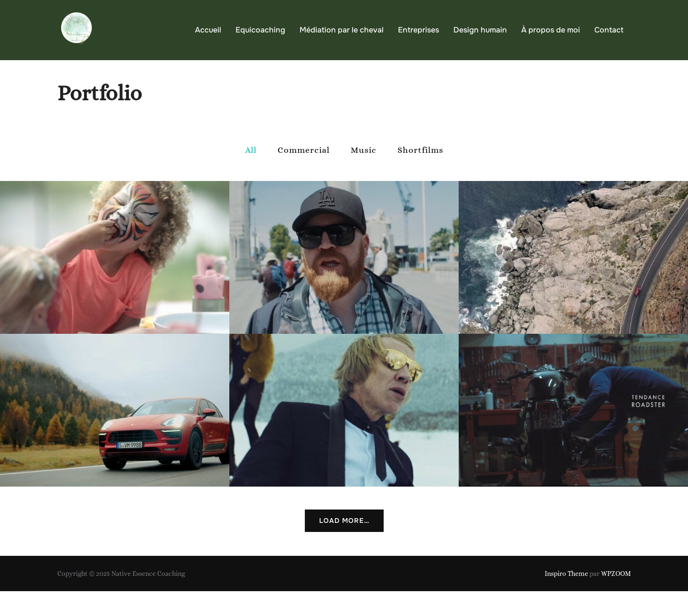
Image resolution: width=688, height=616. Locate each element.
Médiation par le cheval (342, 30)
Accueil (208, 30)
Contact (609, 30)
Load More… (344, 545)
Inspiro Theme (566, 598)
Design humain (480, 30)
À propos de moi (551, 30)
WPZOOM (616, 598)
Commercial (304, 175)
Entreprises (419, 30)
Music (364, 175)
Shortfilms (420, 175)
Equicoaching (260, 30)
